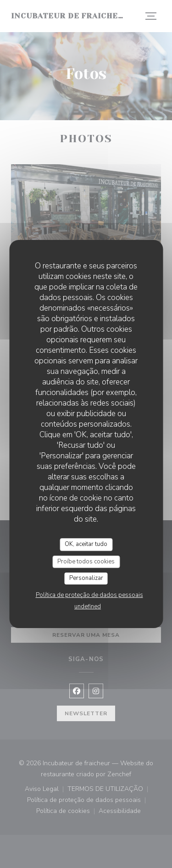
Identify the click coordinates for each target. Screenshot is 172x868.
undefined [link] (88, 606)
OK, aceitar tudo (86, 544)
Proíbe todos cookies (86, 562)
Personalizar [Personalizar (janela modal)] (86, 578)
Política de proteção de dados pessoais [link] (89, 595)
